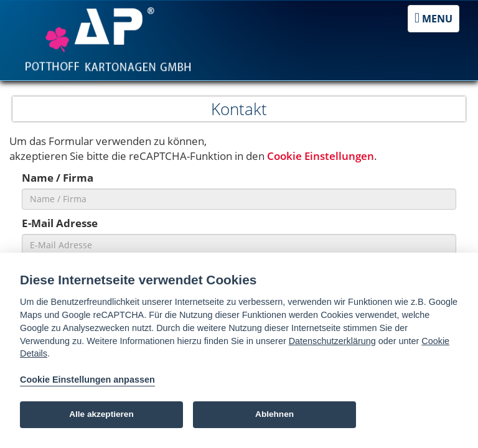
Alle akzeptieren (101, 414)
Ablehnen (274, 414)
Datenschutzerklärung (332, 341)
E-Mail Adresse (60, 223)
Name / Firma (58, 178)
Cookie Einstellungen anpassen (87, 380)
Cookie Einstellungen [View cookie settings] (321, 156)
